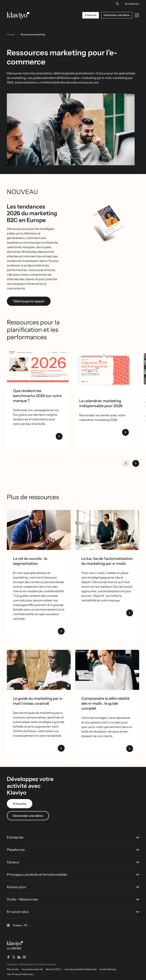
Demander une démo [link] (28, 816)
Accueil (11, 34)
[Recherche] (117, 4)
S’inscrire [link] (20, 804)
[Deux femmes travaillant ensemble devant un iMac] (107, 530)
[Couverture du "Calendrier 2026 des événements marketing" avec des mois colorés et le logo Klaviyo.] (104, 371)
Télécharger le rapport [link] (29, 301)
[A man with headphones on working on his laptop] (39, 530)
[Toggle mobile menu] (137, 15)
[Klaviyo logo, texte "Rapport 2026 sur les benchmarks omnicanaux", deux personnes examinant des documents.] (38, 366)
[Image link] (39, 670)
